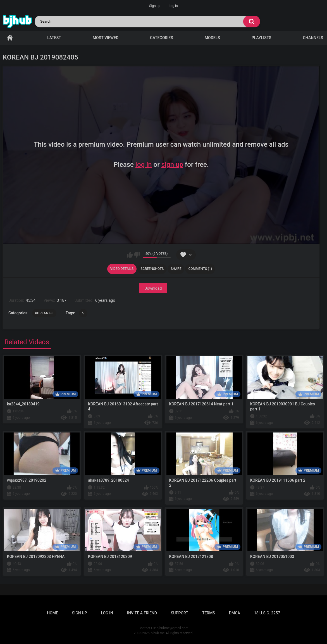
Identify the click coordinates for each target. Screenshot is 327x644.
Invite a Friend (142, 613)
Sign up (155, 6)
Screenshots (152, 269)
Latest (54, 38)
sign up (172, 165)
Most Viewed (106, 38)
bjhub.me (158, 633)
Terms (209, 613)
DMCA (235, 613)
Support (180, 613)
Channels (313, 38)
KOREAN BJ (44, 313)
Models (212, 38)
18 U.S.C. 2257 (267, 613)
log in (144, 165)
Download (153, 288)
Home (10, 38)
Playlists (262, 38)
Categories (161, 38)
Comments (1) (200, 269)
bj (83, 313)
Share (176, 269)
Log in (173, 6)
